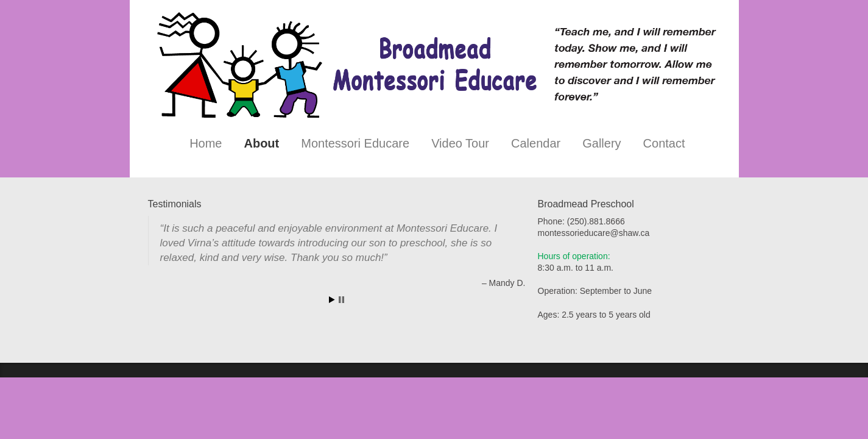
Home (206, 143)
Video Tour (460, 143)
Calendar (536, 143)
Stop (341, 300)
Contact (664, 143)
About (261, 143)
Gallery (602, 143)
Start (332, 300)
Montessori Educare (355, 143)
